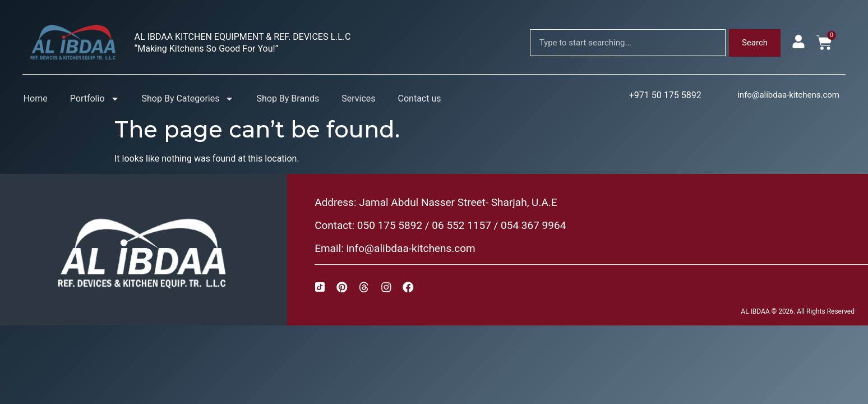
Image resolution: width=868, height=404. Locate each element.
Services (358, 98)
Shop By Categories (188, 99)
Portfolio (95, 99)
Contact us (420, 98)
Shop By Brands (288, 98)
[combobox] (628, 43)
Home (36, 98)
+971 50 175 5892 (665, 95)
